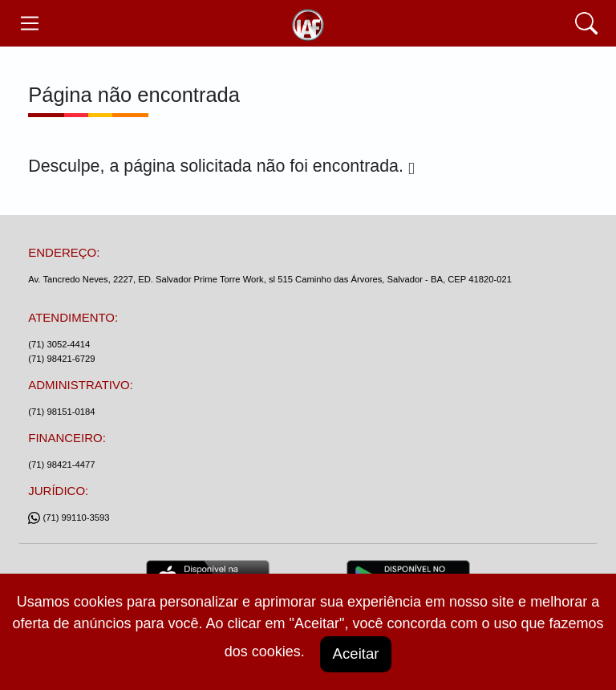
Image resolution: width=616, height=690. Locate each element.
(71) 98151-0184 (61, 412)
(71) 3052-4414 (59, 344)
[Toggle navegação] (29, 23)
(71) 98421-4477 (61, 465)
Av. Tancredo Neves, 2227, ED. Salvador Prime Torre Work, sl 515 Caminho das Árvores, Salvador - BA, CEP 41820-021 (270, 279)
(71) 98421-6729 (61, 359)
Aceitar (355, 653)
